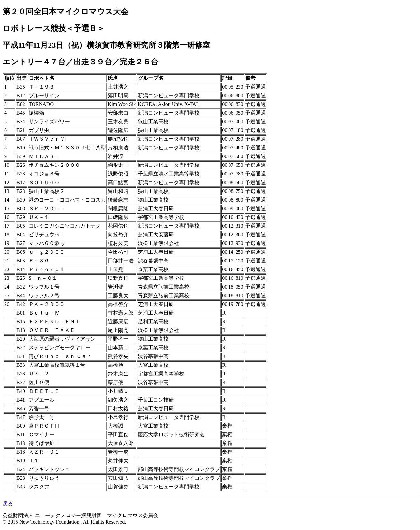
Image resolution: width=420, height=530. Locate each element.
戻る (8, 503)
